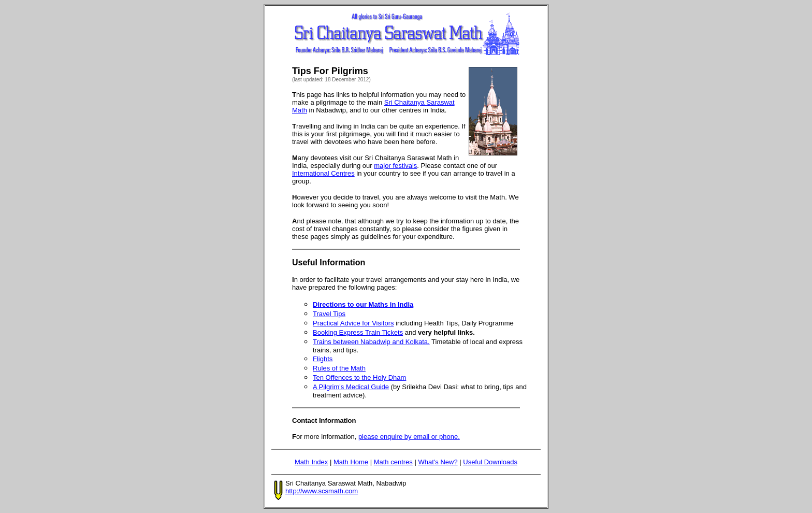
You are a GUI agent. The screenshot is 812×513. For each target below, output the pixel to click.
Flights (323, 359)
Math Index (311, 462)
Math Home (351, 462)
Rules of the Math (339, 368)
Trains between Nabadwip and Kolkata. (371, 342)
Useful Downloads (490, 462)
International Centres (323, 173)
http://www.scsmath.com (322, 491)
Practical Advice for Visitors (353, 323)
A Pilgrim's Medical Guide (351, 387)
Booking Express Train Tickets (358, 332)
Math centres (393, 462)
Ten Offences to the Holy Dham (359, 377)
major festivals (395, 166)
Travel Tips (329, 314)
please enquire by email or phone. (409, 437)
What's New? (438, 462)
